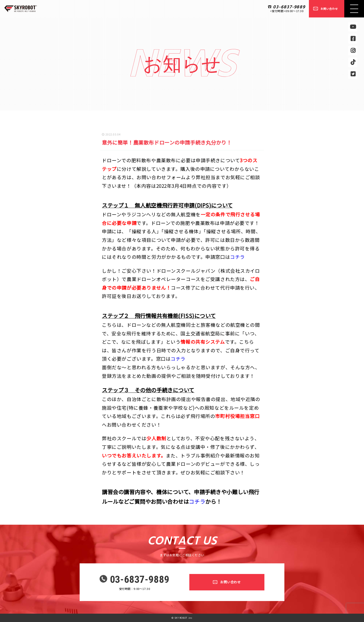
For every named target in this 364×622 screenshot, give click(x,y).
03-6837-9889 (289, 7)
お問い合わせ (329, 9)
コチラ (237, 257)
